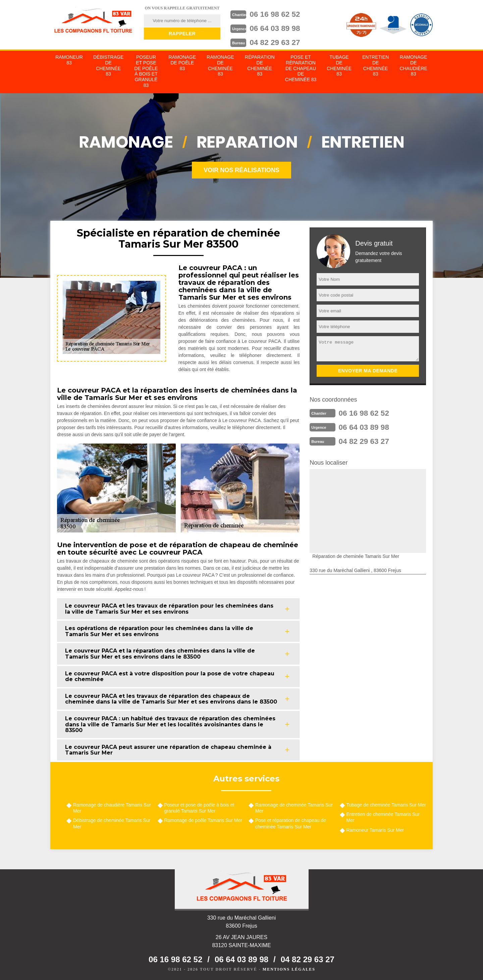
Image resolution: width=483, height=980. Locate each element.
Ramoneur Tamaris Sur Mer (375, 829)
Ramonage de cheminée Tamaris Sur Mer (294, 807)
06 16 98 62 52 (280, 14)
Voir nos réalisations (241, 169)
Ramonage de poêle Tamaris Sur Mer (203, 820)
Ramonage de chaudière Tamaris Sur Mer (112, 807)
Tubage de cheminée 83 (339, 65)
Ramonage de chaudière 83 (413, 65)
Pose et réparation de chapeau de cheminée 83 (301, 68)
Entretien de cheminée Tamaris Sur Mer (383, 817)
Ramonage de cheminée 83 (220, 65)
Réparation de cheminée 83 (260, 65)
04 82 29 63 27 (280, 41)
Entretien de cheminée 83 (375, 65)
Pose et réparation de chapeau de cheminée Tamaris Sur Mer (291, 823)
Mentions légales (289, 969)
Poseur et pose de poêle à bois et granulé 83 (146, 70)
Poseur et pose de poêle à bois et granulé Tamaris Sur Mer (199, 807)
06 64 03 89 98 (280, 27)
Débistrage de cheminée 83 (108, 65)
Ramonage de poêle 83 (182, 62)
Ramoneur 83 (69, 59)
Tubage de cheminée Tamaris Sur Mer (386, 804)
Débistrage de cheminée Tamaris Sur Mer (112, 823)
